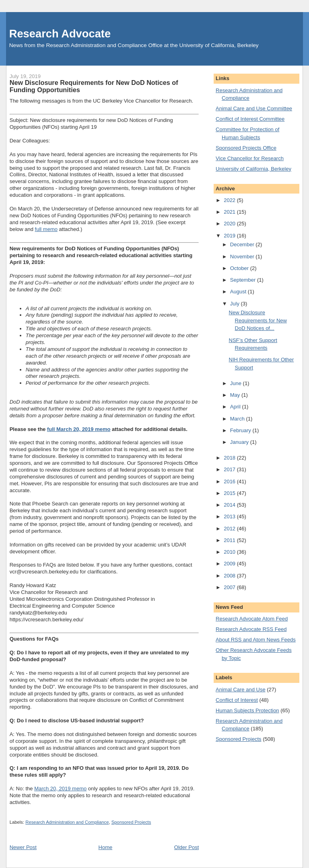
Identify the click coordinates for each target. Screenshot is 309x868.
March (238, 419)
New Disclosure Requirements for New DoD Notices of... (258, 320)
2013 (230, 516)
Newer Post (23, 847)
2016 (230, 481)
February (241, 430)
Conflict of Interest (237, 700)
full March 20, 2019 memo (79, 429)
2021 (230, 212)
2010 (230, 552)
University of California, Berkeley (253, 169)
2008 (230, 576)
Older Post (186, 847)
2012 (230, 529)
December (243, 244)
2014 (230, 505)
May (236, 395)
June (237, 383)
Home (106, 847)
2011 (230, 540)
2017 (230, 469)
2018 (230, 458)
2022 (230, 200)
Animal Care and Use (241, 690)
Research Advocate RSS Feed (251, 629)
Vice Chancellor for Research (250, 158)
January (240, 442)
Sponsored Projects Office (246, 148)
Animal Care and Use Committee (254, 108)
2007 (230, 587)
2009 (230, 564)
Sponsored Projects (131, 822)
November (243, 257)
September (244, 280)
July (236, 304)
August (239, 292)
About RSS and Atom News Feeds (256, 640)
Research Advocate (60, 34)
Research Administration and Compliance (67, 822)
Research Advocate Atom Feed (252, 619)
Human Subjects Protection (247, 710)
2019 (230, 236)
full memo (46, 229)
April (236, 407)
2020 (230, 224)
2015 (230, 493)
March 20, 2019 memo (60, 789)
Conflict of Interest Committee (250, 119)
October (240, 268)
